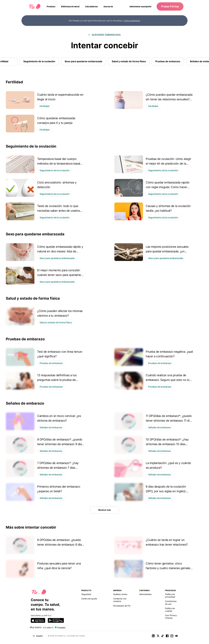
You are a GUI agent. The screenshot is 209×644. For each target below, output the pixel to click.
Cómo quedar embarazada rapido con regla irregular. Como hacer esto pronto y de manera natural (168, 187)
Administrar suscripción (140, 6)
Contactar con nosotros (120, 600)
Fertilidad (14, 82)
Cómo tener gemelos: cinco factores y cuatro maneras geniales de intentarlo (169, 568)
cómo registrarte (132, 21)
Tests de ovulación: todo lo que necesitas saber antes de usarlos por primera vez (58, 211)
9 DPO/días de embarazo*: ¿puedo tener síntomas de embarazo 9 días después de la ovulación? (60, 444)
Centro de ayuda (89, 599)
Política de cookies (170, 610)
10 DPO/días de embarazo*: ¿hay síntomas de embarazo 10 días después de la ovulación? (167, 444)
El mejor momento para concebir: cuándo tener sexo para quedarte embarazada (59, 275)
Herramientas (145, 594)
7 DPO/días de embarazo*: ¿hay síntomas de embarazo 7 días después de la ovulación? (58, 468)
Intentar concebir (105, 45)
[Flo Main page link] (35, 7)
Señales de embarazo (25, 403)
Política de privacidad (170, 596)
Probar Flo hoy (170, 6)
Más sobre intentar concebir (31, 527)
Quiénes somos (120, 594)
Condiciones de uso (171, 602)
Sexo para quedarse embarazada (83, 61)
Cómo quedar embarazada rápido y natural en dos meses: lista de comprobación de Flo (60, 251)
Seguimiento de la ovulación (39, 61)
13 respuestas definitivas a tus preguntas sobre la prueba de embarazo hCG (57, 380)
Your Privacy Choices (171, 617)
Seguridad (86, 594)
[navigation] (51, 7)
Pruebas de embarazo (168, 61)
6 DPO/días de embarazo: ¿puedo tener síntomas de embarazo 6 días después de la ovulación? (60, 545)
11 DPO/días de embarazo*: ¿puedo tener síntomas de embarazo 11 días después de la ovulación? (169, 421)
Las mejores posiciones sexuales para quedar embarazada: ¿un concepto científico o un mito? (167, 251)
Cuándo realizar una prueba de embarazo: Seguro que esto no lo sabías (168, 380)
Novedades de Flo (122, 606)
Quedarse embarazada (106, 35)
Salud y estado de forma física (129, 61)
